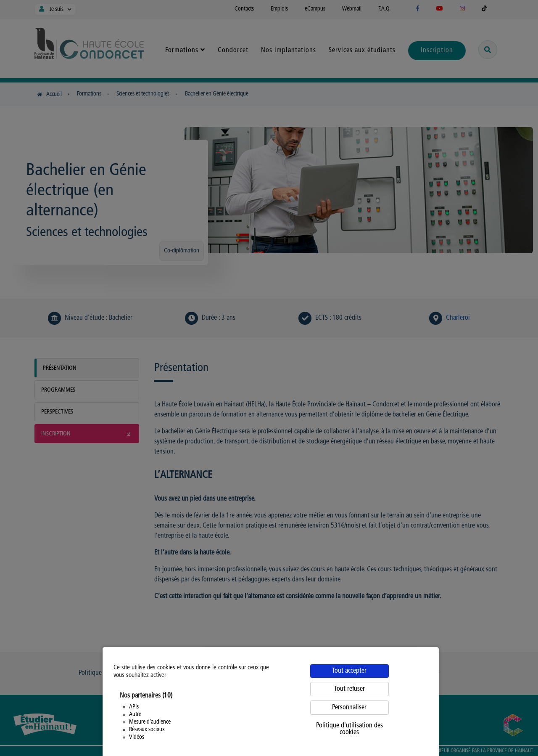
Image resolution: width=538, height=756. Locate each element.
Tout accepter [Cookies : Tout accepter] (349, 671)
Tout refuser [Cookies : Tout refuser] (349, 689)
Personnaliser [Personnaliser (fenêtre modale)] (349, 708)
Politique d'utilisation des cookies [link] (349, 729)
